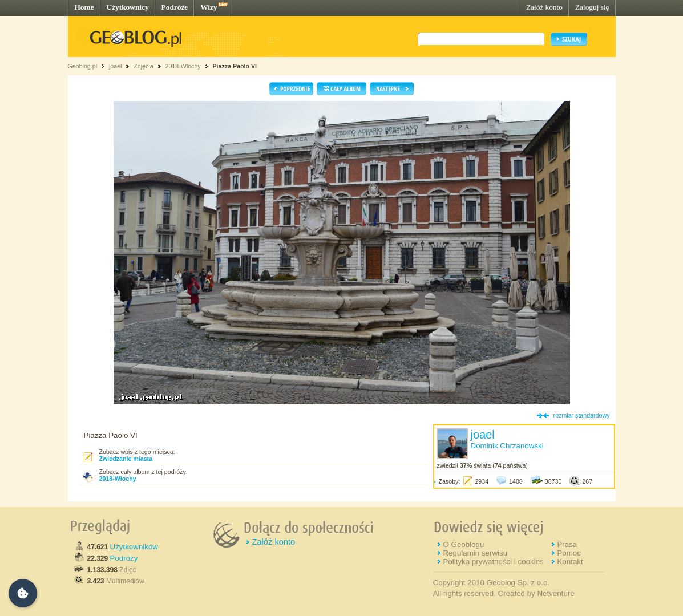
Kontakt (570, 562)
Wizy (209, 7)
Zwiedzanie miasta (126, 459)
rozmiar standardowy (582, 415)
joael (116, 66)
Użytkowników (134, 547)
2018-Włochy (183, 66)
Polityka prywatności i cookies (493, 562)
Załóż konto (544, 7)
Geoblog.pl (83, 66)
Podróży (124, 558)
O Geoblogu (463, 544)
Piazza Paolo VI (235, 66)
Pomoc (569, 553)
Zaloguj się (592, 7)
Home (84, 7)
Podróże (175, 7)
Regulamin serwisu (475, 553)
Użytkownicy (128, 7)
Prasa (567, 544)
